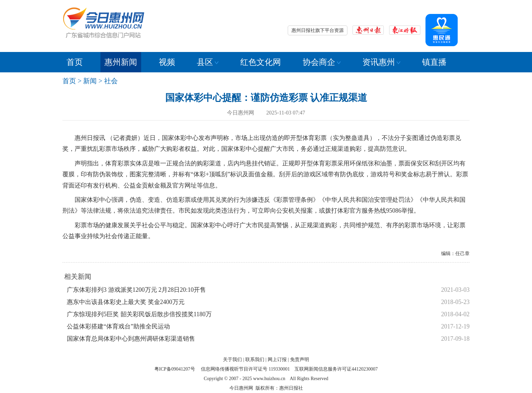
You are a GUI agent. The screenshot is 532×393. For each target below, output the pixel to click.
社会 (111, 81)
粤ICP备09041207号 (175, 369)
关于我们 (232, 360)
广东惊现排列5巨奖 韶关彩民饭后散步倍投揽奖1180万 (139, 314)
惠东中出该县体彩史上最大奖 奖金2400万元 (126, 302)
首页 (75, 62)
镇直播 (434, 62)
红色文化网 (261, 62)
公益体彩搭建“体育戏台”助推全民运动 (118, 326)
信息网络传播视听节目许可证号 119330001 (245, 369)
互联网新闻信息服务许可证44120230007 (336, 369)
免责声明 (300, 360)
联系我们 (255, 360)
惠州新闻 (121, 62)
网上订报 (277, 360)
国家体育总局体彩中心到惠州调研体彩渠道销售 (131, 339)
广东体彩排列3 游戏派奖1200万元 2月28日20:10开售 (136, 290)
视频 (167, 62)
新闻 (90, 81)
